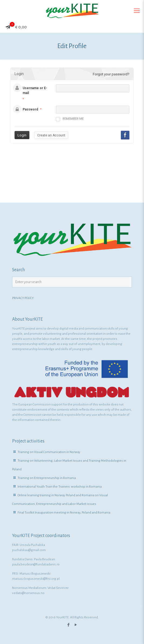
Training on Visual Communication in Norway (49, 452)
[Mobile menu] (137, 11)
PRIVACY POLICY (23, 298)
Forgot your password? (111, 74)
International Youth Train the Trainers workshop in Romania (60, 487)
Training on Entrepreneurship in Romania (47, 478)
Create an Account (51, 135)
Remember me (70, 119)
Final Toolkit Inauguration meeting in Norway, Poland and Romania (64, 513)
